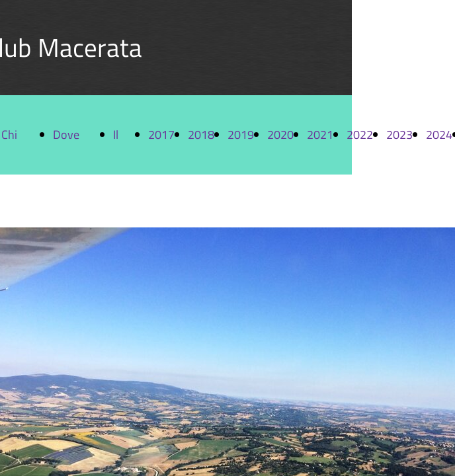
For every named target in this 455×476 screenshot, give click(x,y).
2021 (320, 135)
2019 (241, 135)
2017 (161, 135)
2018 (201, 135)
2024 (439, 135)
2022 (360, 135)
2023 (399, 135)
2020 (280, 135)
